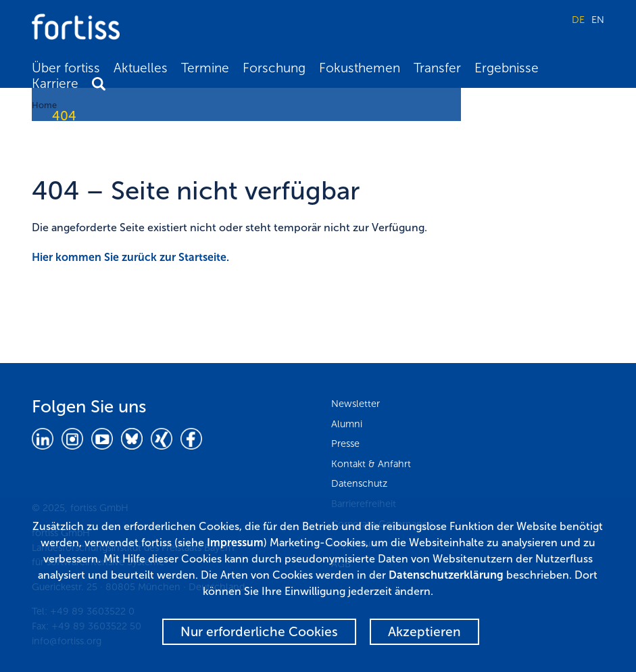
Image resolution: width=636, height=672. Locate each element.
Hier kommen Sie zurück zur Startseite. (130, 257)
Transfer (437, 68)
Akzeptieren (424, 632)
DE (578, 20)
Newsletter (356, 404)
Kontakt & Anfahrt (371, 464)
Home (44, 105)
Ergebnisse (507, 68)
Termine (205, 68)
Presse (345, 443)
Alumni (347, 424)
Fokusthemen (360, 68)
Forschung (274, 68)
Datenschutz (359, 483)
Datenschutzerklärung (446, 575)
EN (598, 20)
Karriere (55, 83)
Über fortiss (66, 68)
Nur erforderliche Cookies (259, 632)
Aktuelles (141, 68)
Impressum (235, 543)
